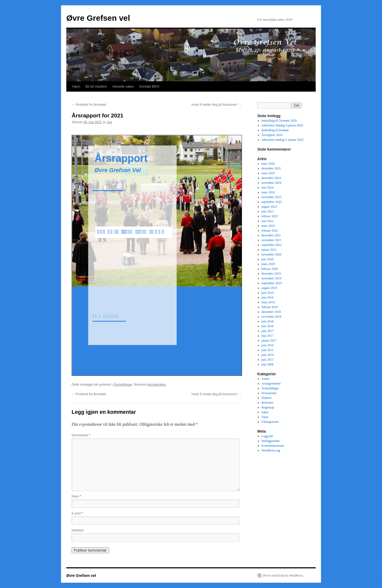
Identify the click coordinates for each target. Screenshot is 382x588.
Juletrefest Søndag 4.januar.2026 (282, 125)
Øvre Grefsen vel (98, 18)
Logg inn (267, 436)
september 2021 (272, 245)
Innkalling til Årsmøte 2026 (279, 121)
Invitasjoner (269, 393)
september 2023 (272, 202)
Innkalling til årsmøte (275, 130)
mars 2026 (268, 164)
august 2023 (269, 207)
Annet (265, 379)
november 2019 (272, 278)
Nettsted (78, 530)
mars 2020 (268, 264)
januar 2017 (269, 340)
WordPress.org (271, 450)
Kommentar (81, 435)
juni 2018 (268, 321)
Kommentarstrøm (273, 446)
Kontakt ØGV (149, 86)
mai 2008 (268, 364)
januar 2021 (269, 250)
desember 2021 (271, 235)
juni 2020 (268, 259)
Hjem (76, 86)
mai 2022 (268, 221)
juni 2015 (268, 350)
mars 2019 (268, 302)
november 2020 (272, 254)
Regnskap (268, 407)
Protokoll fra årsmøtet (89, 105)
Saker (265, 412)
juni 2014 (268, 355)
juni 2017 (268, 331)
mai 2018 (268, 326)
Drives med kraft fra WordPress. (283, 576)
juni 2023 (268, 211)
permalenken (157, 385)
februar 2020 (270, 269)
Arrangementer (271, 384)
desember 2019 (271, 274)
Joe (109, 122)
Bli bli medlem (96, 86)
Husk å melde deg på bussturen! (216, 105)
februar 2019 (270, 307)
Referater (268, 403)
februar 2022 (270, 231)
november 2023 (272, 197)
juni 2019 (268, 293)
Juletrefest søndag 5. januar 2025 (283, 140)
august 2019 (269, 288)
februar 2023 (270, 216)
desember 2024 (271, 178)
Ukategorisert (270, 422)
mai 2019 (268, 297)
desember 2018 (271, 312)
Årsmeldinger (123, 385)
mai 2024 (268, 188)
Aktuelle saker (123, 86)
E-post (77, 513)
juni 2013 (268, 360)
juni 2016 (268, 345)
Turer (265, 417)
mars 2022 (268, 226)
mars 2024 (268, 192)
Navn (76, 496)
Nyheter (267, 398)
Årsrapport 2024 (272, 135)
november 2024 (272, 183)
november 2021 (272, 240)
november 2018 (272, 317)
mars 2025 (268, 173)
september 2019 (272, 283)
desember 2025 (271, 168)
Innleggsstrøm (271, 441)
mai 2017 (268, 336)
